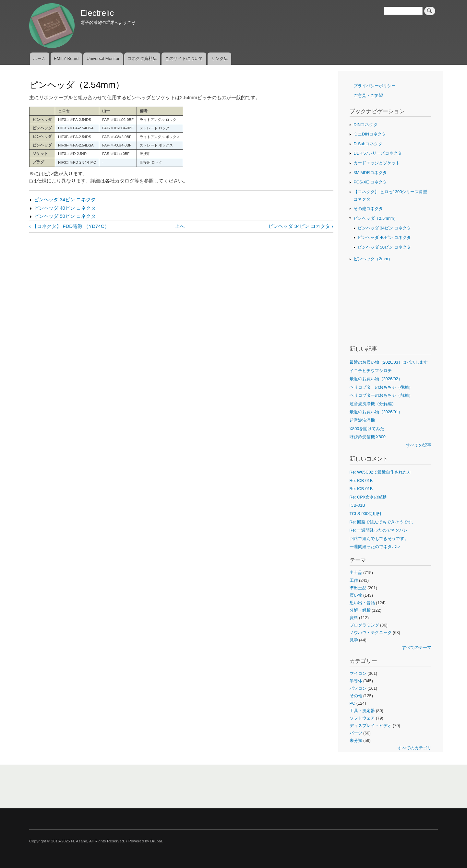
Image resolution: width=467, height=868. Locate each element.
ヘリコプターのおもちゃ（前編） (381, 395)
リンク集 (220, 59)
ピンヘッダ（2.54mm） (376, 218)
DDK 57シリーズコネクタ (378, 153)
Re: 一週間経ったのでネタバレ (379, 530)
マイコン (358, 673)
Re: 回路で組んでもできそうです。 (383, 522)
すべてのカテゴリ (414, 748)
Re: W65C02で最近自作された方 (380, 472)
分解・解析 (360, 610)
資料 (354, 618)
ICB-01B (357, 505)
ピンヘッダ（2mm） (373, 259)
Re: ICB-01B (361, 481)
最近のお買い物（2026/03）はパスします (389, 362)
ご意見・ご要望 (368, 95)
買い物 (356, 595)
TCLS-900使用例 (365, 514)
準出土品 (358, 588)
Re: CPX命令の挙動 (368, 497)
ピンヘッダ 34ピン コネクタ (65, 199)
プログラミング (364, 625)
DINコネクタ (365, 125)
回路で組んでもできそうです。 (379, 539)
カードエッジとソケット (377, 163)
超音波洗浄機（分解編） (373, 404)
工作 (354, 580)
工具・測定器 (362, 711)
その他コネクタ (368, 209)
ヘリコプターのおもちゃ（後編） (381, 387)
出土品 (356, 573)
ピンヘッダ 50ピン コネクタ (65, 216)
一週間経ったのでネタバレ (375, 547)
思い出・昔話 (362, 603)
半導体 (356, 681)
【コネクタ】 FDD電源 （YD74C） (69, 226)
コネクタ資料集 (142, 59)
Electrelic (97, 13)
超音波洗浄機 (362, 420)
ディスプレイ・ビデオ (371, 726)
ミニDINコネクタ (370, 134)
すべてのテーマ (417, 647)
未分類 (356, 740)
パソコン (358, 688)
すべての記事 (419, 445)
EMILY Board (66, 59)
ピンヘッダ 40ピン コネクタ (65, 208)
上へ (180, 226)
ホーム (39, 59)
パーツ (356, 733)
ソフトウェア (362, 718)
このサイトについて (184, 59)
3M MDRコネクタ (370, 173)
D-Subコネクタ (368, 144)
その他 (356, 696)
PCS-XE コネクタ (370, 182)
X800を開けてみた (367, 429)
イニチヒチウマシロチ (371, 371)
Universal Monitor (103, 59)
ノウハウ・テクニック (371, 633)
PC (353, 703)
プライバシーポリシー (375, 86)
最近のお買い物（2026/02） (376, 379)
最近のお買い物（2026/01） (376, 412)
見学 (354, 640)
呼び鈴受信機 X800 (368, 437)
